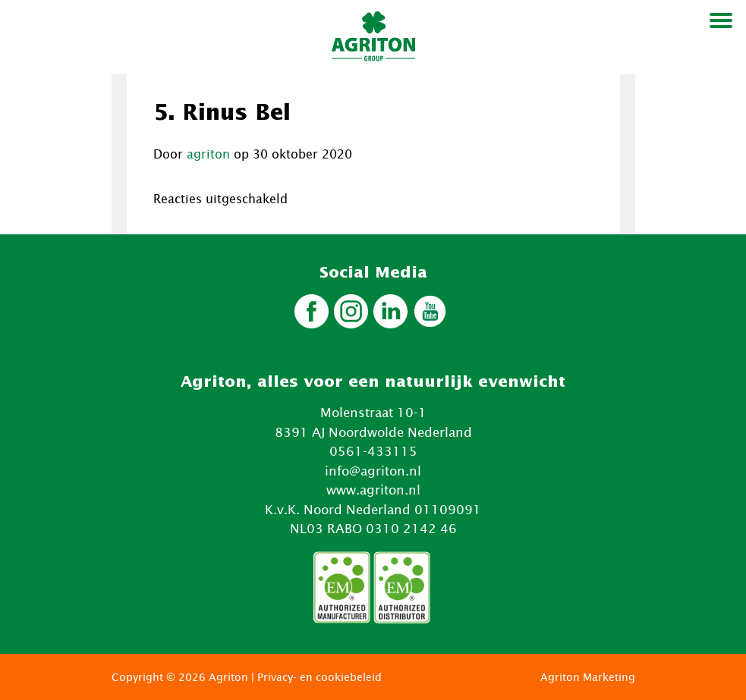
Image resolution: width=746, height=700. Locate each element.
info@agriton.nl (373, 471)
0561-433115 (373, 451)
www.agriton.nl (373, 490)
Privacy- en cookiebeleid (319, 677)
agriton (208, 154)
